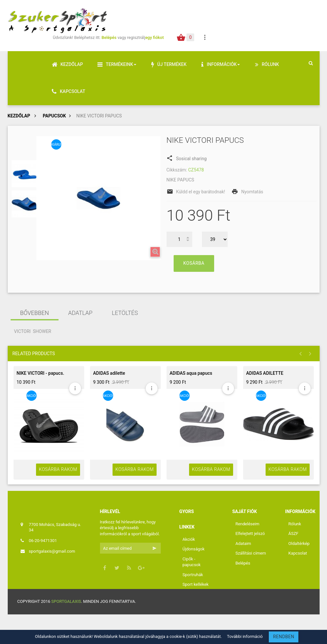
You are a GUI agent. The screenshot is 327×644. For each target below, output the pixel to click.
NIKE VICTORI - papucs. (41, 373)
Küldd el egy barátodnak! (201, 192)
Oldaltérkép (299, 543)
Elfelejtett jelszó (250, 534)
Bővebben (35, 313)
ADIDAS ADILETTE (265, 373)
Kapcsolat (298, 553)
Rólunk (295, 524)
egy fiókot (154, 37)
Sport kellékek (196, 584)
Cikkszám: (177, 170)
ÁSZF (293, 534)
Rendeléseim (247, 524)
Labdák (189, 594)
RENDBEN (284, 637)
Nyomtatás (252, 192)
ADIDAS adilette (109, 373)
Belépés (110, 37)
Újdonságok (194, 549)
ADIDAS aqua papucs (191, 373)
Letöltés (125, 313)
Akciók (189, 539)
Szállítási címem (251, 553)
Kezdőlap (19, 116)
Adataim (243, 543)
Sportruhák (193, 575)
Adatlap (80, 313)
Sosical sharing (187, 158)
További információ (245, 636)
